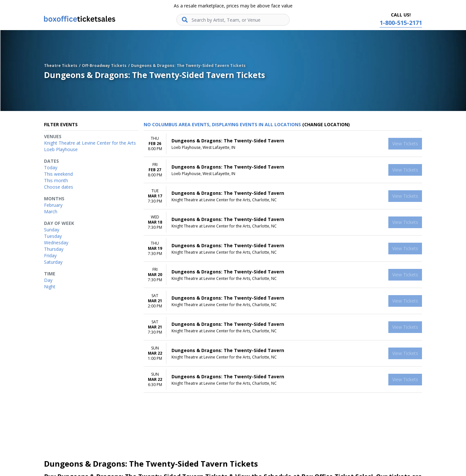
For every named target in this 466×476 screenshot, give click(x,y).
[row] (283, 144)
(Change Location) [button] (326, 124)
